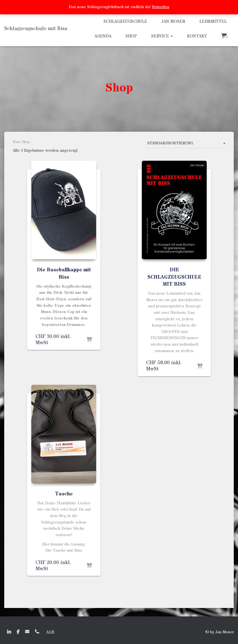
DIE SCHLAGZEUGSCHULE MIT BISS (174, 277)
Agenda (103, 36)
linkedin (9, 632)
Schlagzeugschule (125, 22)
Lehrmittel (213, 22)
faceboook (18, 632)
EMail (27, 631)
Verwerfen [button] (160, 7)
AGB (50, 632)
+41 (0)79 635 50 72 (37, 631)
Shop (131, 36)
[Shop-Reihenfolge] (186, 144)
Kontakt (197, 36)
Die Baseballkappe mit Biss (64, 273)
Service (162, 36)
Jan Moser (173, 22)
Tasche (64, 494)
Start (16, 142)
